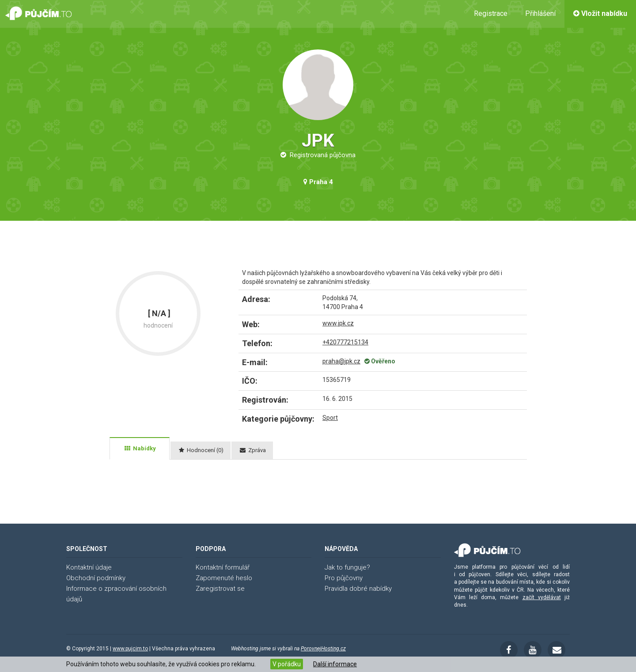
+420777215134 (345, 342)
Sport (330, 418)
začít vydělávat (542, 597)
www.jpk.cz (338, 323)
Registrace (491, 13)
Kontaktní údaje (89, 567)
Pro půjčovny (344, 578)
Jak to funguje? (347, 567)
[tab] (140, 449)
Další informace (335, 664)
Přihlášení (540, 13)
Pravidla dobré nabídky (358, 589)
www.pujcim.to (130, 649)
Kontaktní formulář (223, 567)
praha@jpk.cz (341, 361)
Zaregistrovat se (220, 589)
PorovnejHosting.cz (323, 649)
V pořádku (287, 664)
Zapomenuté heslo (224, 578)
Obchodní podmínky (96, 578)
